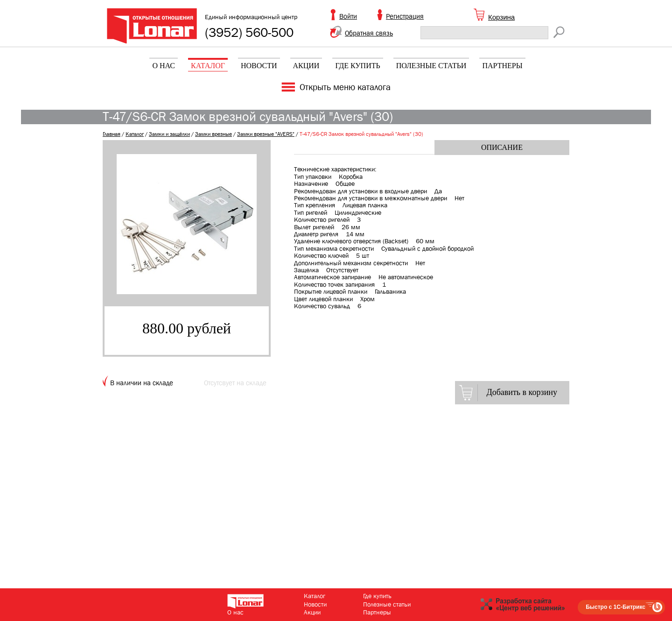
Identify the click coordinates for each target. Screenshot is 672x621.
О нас (164, 66)
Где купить (357, 66)
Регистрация (405, 16)
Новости (259, 66)
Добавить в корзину (522, 392)
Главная (112, 134)
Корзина (501, 17)
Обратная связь (369, 33)
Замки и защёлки (169, 134)
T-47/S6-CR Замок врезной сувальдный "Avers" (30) (361, 134)
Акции (306, 66)
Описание (502, 147)
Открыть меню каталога (345, 87)
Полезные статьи (431, 66)
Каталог (208, 66)
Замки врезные (213, 134)
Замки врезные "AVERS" (266, 134)
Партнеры (502, 66)
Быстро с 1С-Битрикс (616, 607)
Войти (348, 16)
